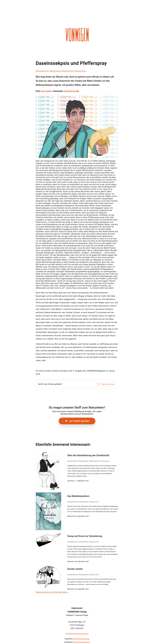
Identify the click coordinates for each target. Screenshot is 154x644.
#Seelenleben (55, 71)
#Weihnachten (68, 71)
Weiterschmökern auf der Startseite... (52, 592)
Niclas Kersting (71, 91)
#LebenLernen (80, 71)
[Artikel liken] (106, 384)
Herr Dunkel (47, 91)
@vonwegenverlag (81, 639)
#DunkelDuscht (42, 71)
